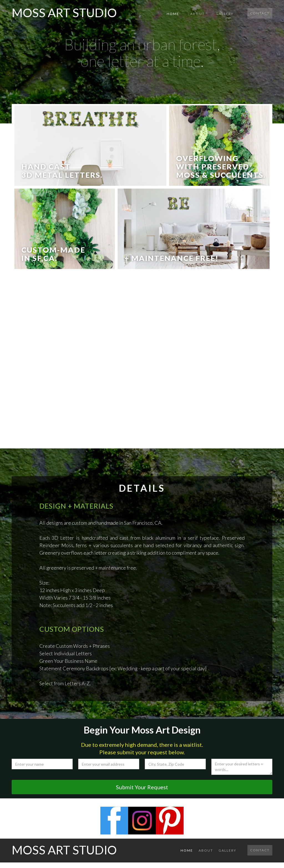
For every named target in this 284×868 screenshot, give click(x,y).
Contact (260, 13)
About (197, 14)
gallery (225, 14)
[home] (64, 11)
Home (173, 14)
